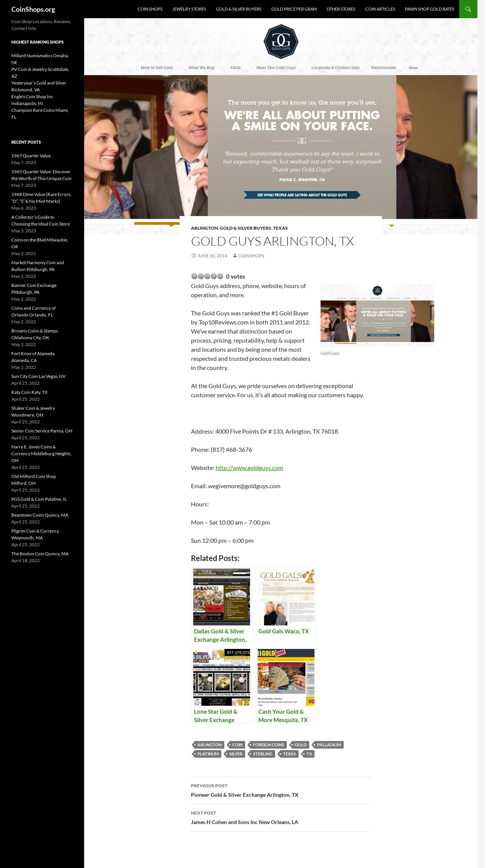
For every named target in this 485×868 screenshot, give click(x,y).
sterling (263, 754)
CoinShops (251, 256)
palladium (329, 745)
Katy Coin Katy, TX (30, 392)
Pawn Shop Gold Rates (430, 9)
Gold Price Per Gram (294, 9)
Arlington (204, 228)
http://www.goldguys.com (249, 468)
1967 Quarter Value (31, 156)
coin (237, 745)
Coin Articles (380, 9)
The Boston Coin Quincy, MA (40, 554)
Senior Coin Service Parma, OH (42, 431)
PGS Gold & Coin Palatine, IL (39, 499)
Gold (301, 745)
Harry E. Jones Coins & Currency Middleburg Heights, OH (41, 454)
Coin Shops (150, 9)
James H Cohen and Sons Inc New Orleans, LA (281, 817)
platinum (208, 754)
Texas (281, 228)
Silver (236, 754)
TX (309, 754)
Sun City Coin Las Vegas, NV (38, 376)
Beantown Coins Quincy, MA (40, 515)
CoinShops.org (33, 9)
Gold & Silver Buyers (239, 9)
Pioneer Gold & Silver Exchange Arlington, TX (281, 790)
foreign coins (269, 745)
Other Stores (341, 9)
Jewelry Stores (189, 9)
